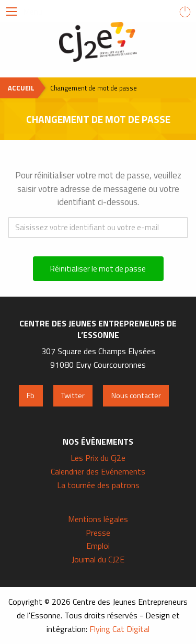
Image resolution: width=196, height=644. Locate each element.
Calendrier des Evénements (98, 471)
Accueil (21, 88)
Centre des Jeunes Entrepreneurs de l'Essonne (98, 42)
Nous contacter (136, 396)
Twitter (73, 396)
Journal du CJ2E (98, 559)
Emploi (98, 546)
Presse (98, 533)
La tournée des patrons (98, 485)
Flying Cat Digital (119, 629)
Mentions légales (98, 519)
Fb (31, 396)
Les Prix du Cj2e (98, 458)
